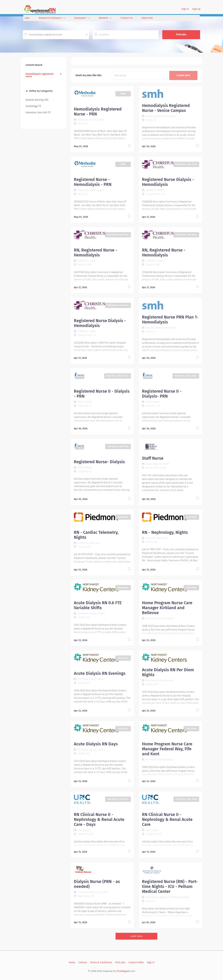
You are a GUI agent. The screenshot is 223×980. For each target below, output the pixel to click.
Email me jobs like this (89, 75)
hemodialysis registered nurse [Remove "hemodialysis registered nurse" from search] (39, 75)
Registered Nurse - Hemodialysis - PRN (93, 182)
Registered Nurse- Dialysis (99, 462)
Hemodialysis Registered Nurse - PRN (98, 112)
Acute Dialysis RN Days (96, 744)
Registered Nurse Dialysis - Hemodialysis (168, 182)
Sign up (196, 9)
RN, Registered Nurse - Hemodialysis (96, 253)
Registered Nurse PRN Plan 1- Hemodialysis (170, 320)
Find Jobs (181, 34)
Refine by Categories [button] (41, 91)
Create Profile (136, 962)
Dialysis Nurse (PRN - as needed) (97, 884)
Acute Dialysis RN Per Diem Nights (168, 672)
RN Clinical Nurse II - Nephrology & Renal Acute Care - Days (99, 820)
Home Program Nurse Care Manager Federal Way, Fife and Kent (167, 749)
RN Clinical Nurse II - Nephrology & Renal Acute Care (167, 820)
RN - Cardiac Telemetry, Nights (96, 535)
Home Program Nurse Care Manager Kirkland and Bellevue (167, 608)
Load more (136, 936)
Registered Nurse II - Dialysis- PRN (162, 394)
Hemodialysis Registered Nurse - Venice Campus (166, 108)
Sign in (185, 9)
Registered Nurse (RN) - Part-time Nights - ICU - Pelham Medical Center (170, 887)
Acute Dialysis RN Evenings (100, 673)
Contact (83, 962)
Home (72, 962)
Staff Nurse (153, 458)
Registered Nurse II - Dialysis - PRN (102, 394)
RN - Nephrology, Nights (165, 532)
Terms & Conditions (101, 962)
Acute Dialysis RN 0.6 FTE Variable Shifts (98, 605)
